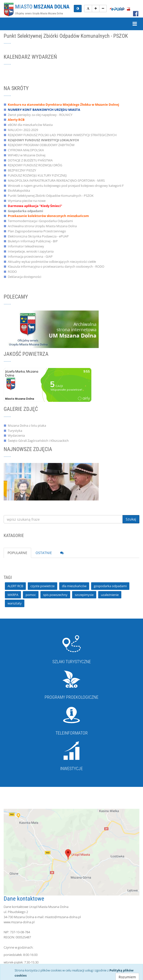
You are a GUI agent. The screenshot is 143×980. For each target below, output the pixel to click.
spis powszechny (55, 595)
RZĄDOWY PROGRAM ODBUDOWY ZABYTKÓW (41, 145)
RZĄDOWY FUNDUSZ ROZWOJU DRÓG (35, 165)
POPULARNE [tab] (17, 553)
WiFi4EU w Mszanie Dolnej (27, 155)
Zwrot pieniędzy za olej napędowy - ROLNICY (40, 115)
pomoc (31, 595)
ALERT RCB (15, 586)
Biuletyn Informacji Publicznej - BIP (33, 241)
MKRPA (13, 595)
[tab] (62, 553)
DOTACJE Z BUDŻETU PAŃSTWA (30, 160)
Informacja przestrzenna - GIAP (30, 256)
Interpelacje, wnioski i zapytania (31, 251)
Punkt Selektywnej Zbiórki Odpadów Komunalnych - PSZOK (51, 196)
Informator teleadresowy (26, 246)
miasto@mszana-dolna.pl (63, 917)
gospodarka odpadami (110, 586)
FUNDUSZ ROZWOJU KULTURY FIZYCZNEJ (37, 175)
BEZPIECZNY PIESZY (22, 170)
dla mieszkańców (74, 586)
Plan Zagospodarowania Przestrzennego (37, 231)
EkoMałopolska (19, 190)
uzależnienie (110, 595)
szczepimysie (84, 595)
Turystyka (15, 431)
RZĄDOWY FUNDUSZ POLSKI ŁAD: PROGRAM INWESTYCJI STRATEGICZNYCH (62, 135)
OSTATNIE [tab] (44, 553)
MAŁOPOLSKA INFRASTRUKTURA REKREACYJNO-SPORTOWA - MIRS (56, 180)
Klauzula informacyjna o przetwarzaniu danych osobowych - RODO (56, 266)
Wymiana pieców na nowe (27, 201)
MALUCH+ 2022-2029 (23, 130)
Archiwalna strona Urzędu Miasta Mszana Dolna (42, 226)
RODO (12, 272)
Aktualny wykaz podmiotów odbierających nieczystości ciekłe (52, 262)
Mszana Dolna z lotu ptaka (27, 425)
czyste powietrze (43, 586)
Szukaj (131, 519)
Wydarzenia (16, 435)
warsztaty (15, 603)
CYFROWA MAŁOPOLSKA (26, 150)
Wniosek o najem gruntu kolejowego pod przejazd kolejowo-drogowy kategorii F (66, 186)
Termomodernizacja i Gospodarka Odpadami (40, 221)
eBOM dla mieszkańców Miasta (30, 125)
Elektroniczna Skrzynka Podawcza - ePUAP (38, 236)
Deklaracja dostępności (24, 277)
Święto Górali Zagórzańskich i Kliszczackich (38, 441)
